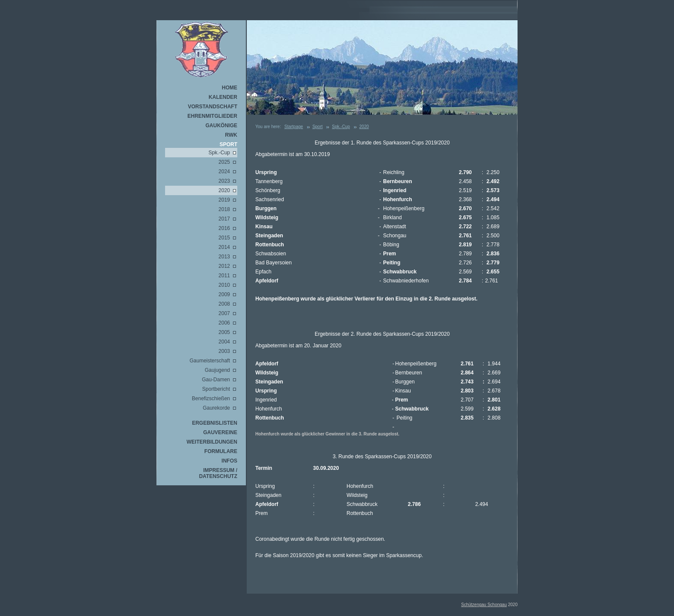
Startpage (293, 127)
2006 (224, 323)
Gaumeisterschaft (210, 361)
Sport (228, 144)
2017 (224, 219)
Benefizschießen (211, 398)
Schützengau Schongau (484, 605)
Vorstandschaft (213, 107)
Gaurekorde (216, 408)
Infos (229, 461)
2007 (224, 313)
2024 (224, 172)
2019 (224, 200)
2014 (224, 247)
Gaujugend (217, 370)
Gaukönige (221, 126)
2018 (224, 209)
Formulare (221, 451)
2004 (224, 342)
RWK (231, 135)
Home (230, 88)
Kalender (223, 97)
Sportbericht (216, 389)
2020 (224, 190)
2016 (224, 228)
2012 (224, 266)
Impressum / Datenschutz (218, 473)
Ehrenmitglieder (212, 116)
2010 (224, 285)
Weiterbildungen (212, 442)
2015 (224, 238)
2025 (224, 162)
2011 (224, 276)
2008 (224, 304)
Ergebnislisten (215, 423)
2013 (224, 257)
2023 (224, 181)
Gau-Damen (216, 380)
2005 (224, 332)
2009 (224, 294)
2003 (224, 351)
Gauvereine (220, 432)
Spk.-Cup (219, 153)
